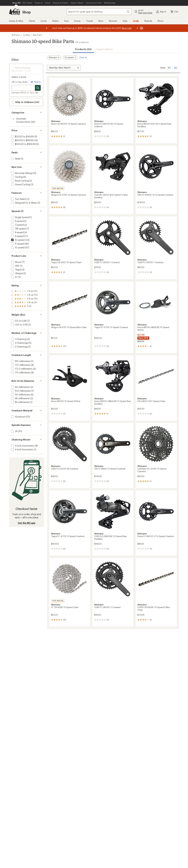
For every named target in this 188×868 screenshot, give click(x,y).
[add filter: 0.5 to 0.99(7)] (18, 321)
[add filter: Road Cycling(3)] (20, 181)
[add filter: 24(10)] (14, 431)
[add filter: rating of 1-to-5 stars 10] (24, 306)
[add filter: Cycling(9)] (17, 177)
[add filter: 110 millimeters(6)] (20, 394)
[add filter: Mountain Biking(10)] (21, 173)
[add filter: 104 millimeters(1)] (21, 391)
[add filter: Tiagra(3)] (16, 269)
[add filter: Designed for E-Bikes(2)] (24, 203)
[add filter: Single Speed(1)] (20, 217)
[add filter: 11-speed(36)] (17, 244)
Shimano (16, 35)
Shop (26, 12)
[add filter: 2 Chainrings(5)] (19, 343)
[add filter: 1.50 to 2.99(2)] (19, 325)
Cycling (26, 35)
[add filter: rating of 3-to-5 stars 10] (24, 299)
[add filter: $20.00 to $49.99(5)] (22, 136)
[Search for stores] (38, 88)
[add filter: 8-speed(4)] (17, 232)
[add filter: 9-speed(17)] (17, 236)
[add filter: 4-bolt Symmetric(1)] (22, 449)
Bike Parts (37, 35)
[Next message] (137, 28)
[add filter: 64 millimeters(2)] (20, 387)
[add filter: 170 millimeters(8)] (21, 365)
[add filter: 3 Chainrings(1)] (19, 347)
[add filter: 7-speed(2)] (17, 225)
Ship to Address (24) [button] (25, 102)
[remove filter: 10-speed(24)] (18, 240)
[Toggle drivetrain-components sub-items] (13, 119)
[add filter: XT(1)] (14, 277)
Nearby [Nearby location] (35, 82)
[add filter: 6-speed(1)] (17, 221)
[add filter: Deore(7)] (16, 262)
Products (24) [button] (83, 49)
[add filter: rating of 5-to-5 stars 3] (24, 291)
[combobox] (99, 12)
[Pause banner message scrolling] (141, 28)
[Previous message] (47, 28)
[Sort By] (64, 68)
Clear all (83, 57)
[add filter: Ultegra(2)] (17, 273)
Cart (174, 12)
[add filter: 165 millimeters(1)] (21, 361)
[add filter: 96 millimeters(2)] (20, 398)
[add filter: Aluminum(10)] (18, 417)
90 (176, 67)
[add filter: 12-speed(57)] (18, 247)
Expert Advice (105, 49)
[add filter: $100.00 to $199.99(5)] (23, 144)
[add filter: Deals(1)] (15, 159)
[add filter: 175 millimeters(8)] (21, 372)
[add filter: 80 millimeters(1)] (20, 402)
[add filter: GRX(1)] (15, 266)
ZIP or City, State (20, 82)
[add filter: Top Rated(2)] (18, 199)
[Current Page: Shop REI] (17, 3)
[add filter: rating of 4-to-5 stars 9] (24, 295)
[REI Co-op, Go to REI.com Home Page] (14, 12)
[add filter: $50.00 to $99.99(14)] (22, 140)
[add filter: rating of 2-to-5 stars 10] (24, 303)
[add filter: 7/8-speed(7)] (18, 229)
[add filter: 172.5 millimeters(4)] (21, 369)
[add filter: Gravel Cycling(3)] (20, 184)
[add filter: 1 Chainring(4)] (18, 339)
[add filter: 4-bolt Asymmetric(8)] (23, 446)
